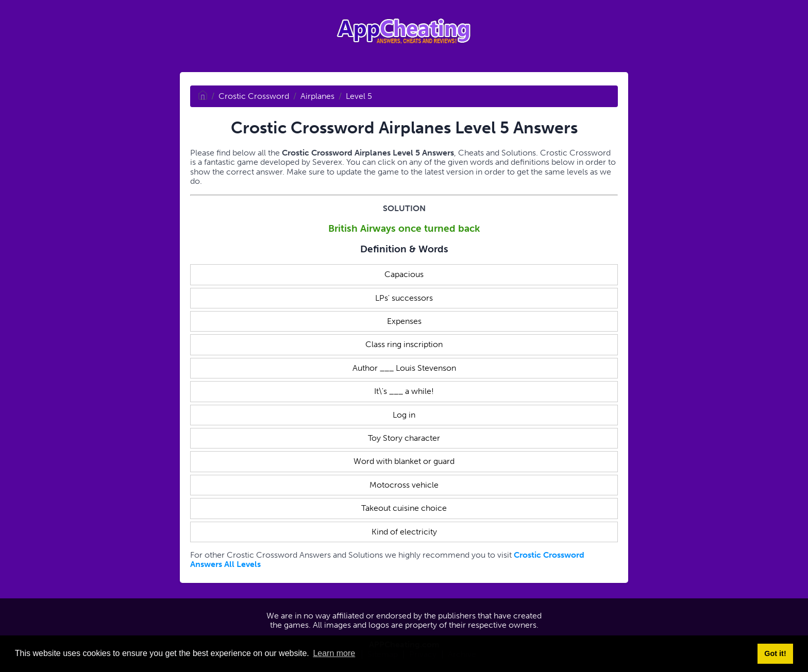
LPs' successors (404, 298)
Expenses (404, 321)
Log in (404, 415)
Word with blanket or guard (404, 461)
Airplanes (317, 96)
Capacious (404, 274)
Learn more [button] (334, 653)
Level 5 (359, 96)
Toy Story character (404, 438)
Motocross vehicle (404, 485)
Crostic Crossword (254, 96)
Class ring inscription (404, 344)
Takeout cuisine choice (404, 508)
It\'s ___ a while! (404, 391)
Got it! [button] (775, 653)
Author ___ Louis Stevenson (404, 368)
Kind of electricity (404, 532)
